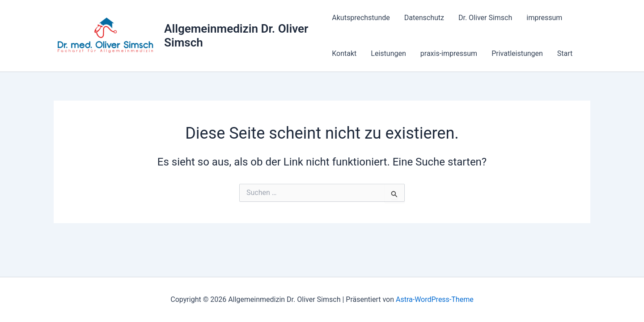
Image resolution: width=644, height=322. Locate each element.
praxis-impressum (449, 53)
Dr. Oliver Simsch (485, 18)
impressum (544, 18)
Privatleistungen (517, 53)
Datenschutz (424, 18)
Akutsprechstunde (361, 18)
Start (565, 53)
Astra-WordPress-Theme (435, 299)
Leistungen (388, 53)
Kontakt (344, 53)
